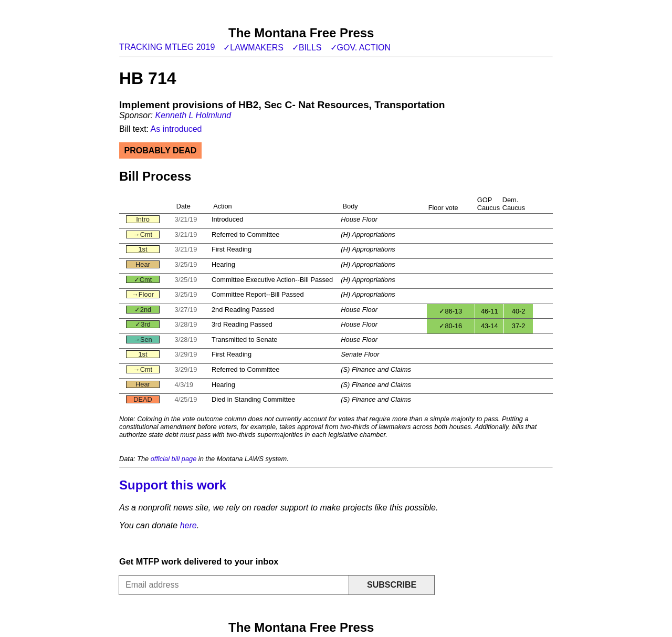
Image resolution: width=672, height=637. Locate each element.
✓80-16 (450, 326)
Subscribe (392, 585)
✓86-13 (450, 311)
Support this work (173, 485)
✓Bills (307, 48)
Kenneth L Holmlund (193, 115)
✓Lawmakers (253, 48)
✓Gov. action (361, 48)
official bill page (174, 459)
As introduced (176, 129)
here (188, 525)
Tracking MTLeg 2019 (167, 47)
